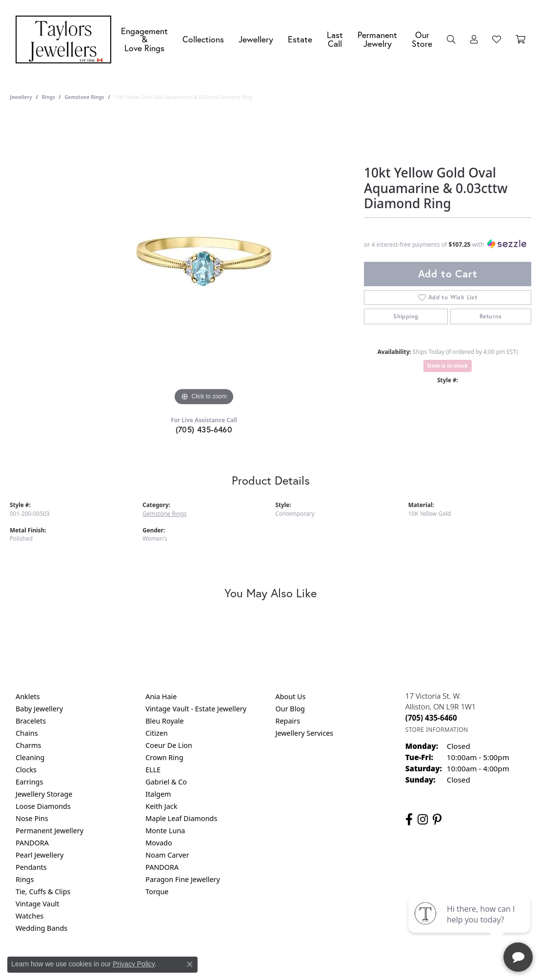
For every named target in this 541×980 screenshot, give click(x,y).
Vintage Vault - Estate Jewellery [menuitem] (196, 709)
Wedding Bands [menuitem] (41, 928)
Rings (48, 97)
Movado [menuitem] (159, 843)
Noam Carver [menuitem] (167, 855)
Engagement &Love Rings (144, 39)
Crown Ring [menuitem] (164, 757)
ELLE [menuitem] (153, 770)
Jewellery (256, 39)
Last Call (335, 39)
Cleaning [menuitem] (30, 757)
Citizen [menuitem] (157, 733)
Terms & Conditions (281, 968)
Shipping (406, 316)
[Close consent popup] (190, 964)
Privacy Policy (222, 968)
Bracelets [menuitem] (31, 721)
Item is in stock (448, 365)
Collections (203, 39)
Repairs (288, 721)
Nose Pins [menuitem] (32, 818)
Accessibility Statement (353, 968)
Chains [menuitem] (27, 733)
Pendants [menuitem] (31, 867)
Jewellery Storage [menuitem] (44, 794)
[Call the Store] (431, 718)
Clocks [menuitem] (26, 770)
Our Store (422, 39)
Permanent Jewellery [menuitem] (50, 831)
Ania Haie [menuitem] (161, 696)
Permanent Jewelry (377, 39)
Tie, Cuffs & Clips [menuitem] (43, 892)
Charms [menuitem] (28, 745)
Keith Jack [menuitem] (161, 806)
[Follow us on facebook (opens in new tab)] (409, 820)
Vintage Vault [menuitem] (37, 904)
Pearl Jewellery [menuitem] (40, 855)
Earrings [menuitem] (29, 782)
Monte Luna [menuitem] (165, 831)
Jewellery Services (305, 733)
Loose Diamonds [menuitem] (43, 806)
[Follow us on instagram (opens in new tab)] (423, 820)
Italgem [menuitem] (158, 794)
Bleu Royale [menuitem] (164, 721)
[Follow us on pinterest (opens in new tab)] (437, 820)
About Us (291, 696)
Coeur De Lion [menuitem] (169, 745)
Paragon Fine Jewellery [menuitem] (183, 879)
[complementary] (470, 926)
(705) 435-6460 (204, 429)
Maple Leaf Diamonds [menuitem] (181, 818)
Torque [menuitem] (157, 892)
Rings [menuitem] (25, 879)
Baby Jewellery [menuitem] (39, 709)
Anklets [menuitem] (28, 696)
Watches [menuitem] (30, 916)
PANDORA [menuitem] (32, 843)
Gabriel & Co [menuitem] (166, 782)
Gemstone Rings (85, 97)
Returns (491, 316)
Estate (300, 39)
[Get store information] (437, 730)
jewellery (21, 97)
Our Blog (290, 709)
